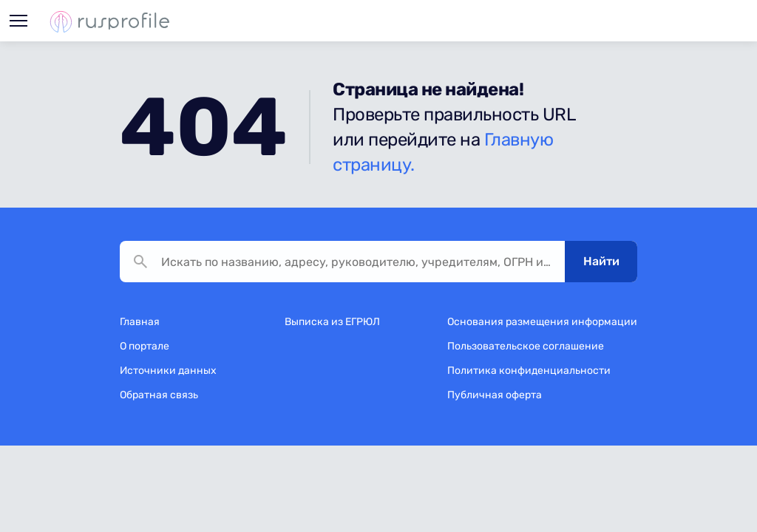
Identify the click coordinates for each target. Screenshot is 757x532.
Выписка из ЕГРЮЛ (332, 322)
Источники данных (168, 371)
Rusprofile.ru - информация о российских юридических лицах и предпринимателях (109, 21)
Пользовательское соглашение (526, 346)
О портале (145, 346)
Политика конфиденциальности (529, 371)
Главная (140, 322)
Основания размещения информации (542, 322)
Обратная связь (159, 395)
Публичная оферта (495, 395)
